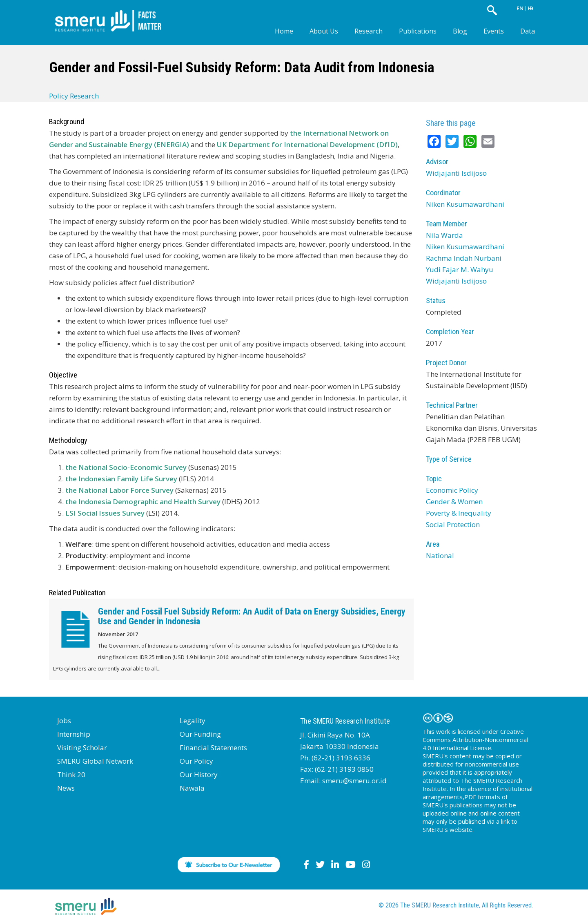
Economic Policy (452, 490)
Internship (74, 734)
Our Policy (196, 761)
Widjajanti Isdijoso (456, 173)
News (66, 788)
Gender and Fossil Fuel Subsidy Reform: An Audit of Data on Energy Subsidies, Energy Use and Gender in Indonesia (252, 616)
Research (369, 31)
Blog (460, 31)
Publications (418, 31)
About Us (324, 31)
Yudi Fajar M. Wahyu (460, 269)
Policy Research (74, 96)
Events (494, 31)
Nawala (192, 788)
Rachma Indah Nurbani (464, 258)
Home (284, 31)
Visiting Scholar (82, 748)
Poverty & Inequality (459, 513)
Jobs (64, 721)
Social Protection (453, 524)
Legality (193, 721)
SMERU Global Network (95, 761)
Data (528, 31)
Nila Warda (444, 235)
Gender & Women (454, 502)
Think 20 (71, 774)
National (440, 555)
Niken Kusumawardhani (465, 204)
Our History (199, 774)
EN (520, 8)
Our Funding (200, 734)
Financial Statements (213, 748)
